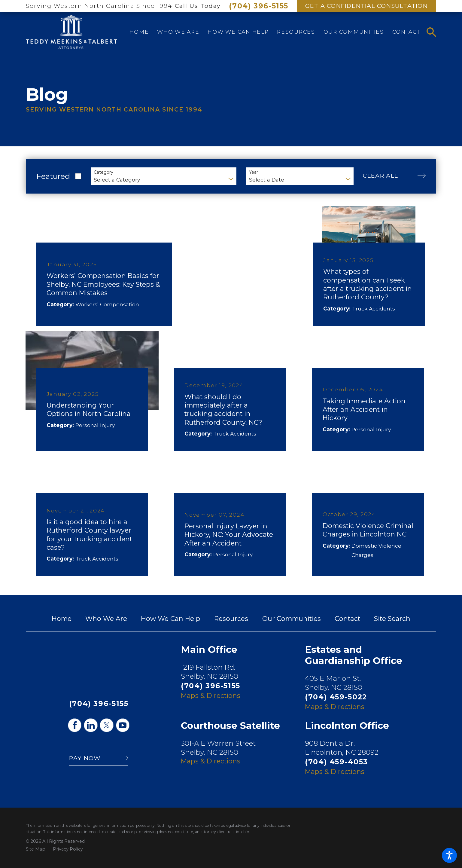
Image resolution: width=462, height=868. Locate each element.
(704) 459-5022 (336, 697)
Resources (231, 619)
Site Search (392, 619)
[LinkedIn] (91, 725)
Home (62, 619)
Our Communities (292, 619)
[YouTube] (123, 725)
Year (254, 172)
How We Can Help (171, 619)
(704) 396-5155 (259, 6)
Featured (53, 176)
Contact (347, 619)
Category (103, 172)
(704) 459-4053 (336, 762)
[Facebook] (75, 725)
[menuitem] (139, 32)
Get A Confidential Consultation (366, 6)
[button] (449, 855)
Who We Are (106, 619)
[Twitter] (106, 725)
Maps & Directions (211, 695)
